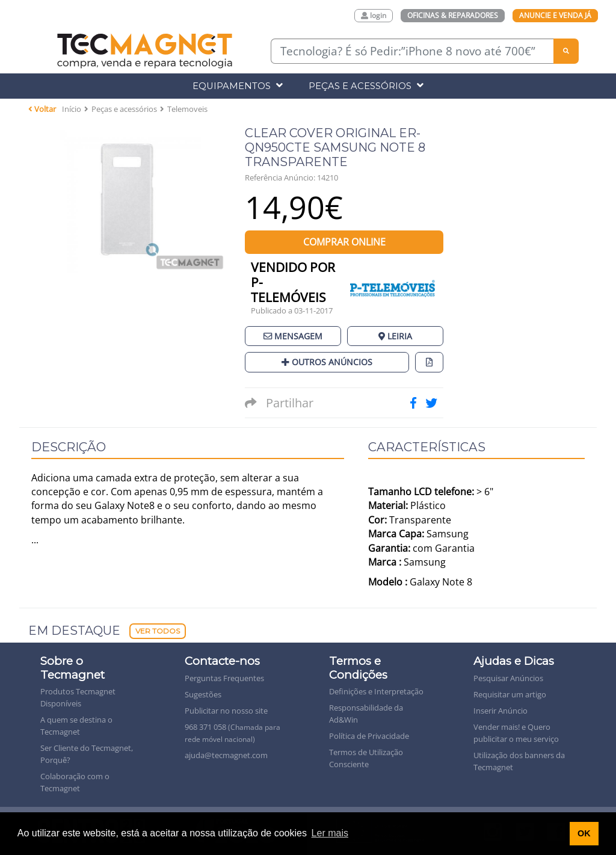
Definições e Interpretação (376, 691)
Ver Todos (158, 631)
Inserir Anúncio (500, 711)
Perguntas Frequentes (224, 678)
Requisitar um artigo (510, 694)
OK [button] (584, 833)
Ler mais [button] (330, 833)
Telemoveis (187, 109)
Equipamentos (238, 86)
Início (72, 109)
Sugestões (203, 694)
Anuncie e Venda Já (555, 15)
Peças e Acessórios (366, 86)
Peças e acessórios (124, 109)
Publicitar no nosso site (226, 711)
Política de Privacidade (369, 736)
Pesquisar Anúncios (508, 678)
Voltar (42, 109)
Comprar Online (344, 242)
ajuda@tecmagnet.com (226, 755)
